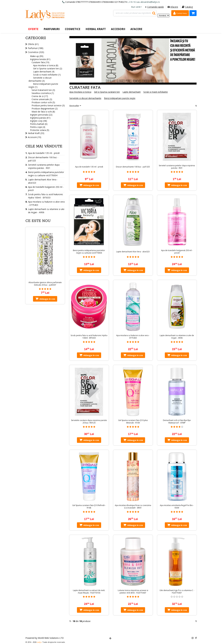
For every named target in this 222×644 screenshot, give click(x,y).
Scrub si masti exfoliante (156, 92)
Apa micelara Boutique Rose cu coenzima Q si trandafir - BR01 (133, 507)
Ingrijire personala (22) (41, 115)
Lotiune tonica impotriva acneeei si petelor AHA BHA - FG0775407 (133, 592)
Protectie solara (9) (40, 130)
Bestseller (74, 106)
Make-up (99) (37, 56)
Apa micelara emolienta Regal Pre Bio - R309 (177, 507)
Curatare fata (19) (40, 62)
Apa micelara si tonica (80, 92)
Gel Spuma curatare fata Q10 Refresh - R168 (89, 507)
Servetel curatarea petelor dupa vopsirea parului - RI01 (177, 167)
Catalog (187, 7)
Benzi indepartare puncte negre (120, 98)
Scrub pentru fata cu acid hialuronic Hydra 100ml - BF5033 (89, 337)
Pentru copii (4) (38, 127)
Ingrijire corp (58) (39, 121)
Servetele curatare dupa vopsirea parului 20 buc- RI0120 (89, 422)
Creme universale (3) (42, 99)
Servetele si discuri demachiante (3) (40, 79)
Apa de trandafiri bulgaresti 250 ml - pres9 (177, 252)
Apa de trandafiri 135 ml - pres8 (89, 167)
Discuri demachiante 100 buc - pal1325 (133, 167)
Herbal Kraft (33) (36, 133)
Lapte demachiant (132, 92)
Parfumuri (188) (36, 48)
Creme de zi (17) (40, 96)
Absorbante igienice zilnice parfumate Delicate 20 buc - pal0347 (45, 284)
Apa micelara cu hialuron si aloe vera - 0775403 (133, 337)
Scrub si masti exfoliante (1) (47, 75)
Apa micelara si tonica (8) (46, 65)
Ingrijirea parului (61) (40, 118)
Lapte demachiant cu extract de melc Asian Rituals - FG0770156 (89, 592)
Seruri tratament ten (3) (43, 90)
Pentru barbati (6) (39, 124)
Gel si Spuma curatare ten (107, 92)
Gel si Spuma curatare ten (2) (48, 68)
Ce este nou (38, 221)
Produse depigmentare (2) (45, 109)
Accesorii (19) (34, 137)
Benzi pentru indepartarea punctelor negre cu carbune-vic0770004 (89, 252)
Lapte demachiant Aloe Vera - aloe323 (133, 252)
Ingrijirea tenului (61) (40, 59)
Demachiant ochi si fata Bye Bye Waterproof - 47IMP (177, 422)
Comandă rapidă (154, 7)
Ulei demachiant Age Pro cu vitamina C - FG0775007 (177, 592)
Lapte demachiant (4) (44, 72)
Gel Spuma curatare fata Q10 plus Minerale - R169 (133, 422)
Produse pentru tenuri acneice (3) (48, 105)
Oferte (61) (33, 44)
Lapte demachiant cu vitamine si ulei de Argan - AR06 (177, 337)
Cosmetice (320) (36, 52)
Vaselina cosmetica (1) (43, 93)
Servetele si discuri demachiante (85, 98)
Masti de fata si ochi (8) (43, 112)
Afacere (173, 7)
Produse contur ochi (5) (43, 102)
